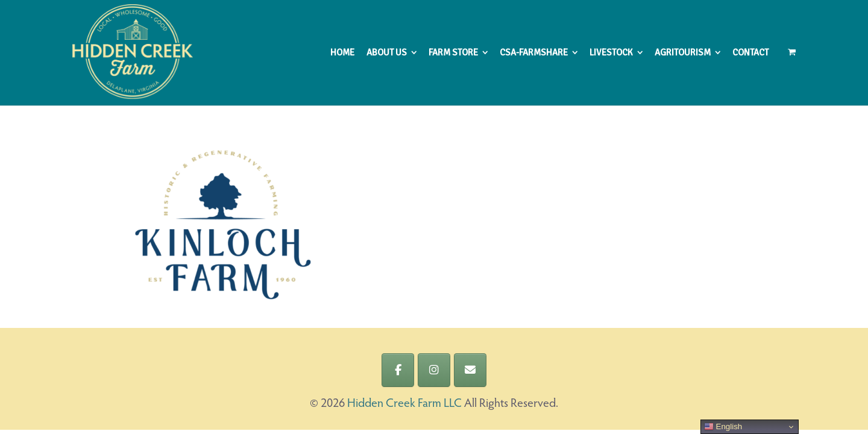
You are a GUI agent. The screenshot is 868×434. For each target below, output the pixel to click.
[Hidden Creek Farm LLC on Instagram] (434, 370)
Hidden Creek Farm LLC (404, 404)
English (723, 427)
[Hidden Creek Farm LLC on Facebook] (398, 370)
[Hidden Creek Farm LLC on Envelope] (470, 370)
